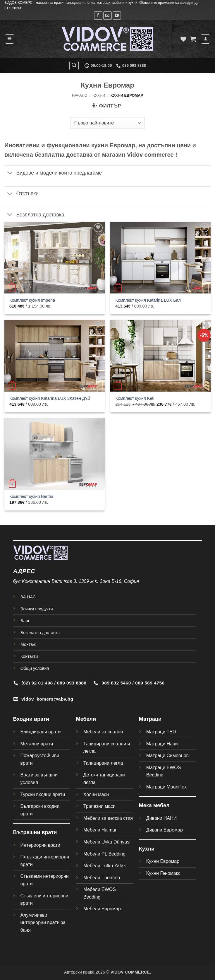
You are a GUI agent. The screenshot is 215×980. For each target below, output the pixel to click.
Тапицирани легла (103, 763)
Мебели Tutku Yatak (105, 866)
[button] (10, 39)
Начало (80, 95)
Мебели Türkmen (102, 878)
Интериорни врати (40, 845)
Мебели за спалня (103, 732)
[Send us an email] (107, 15)
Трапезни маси (99, 806)
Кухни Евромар (163, 861)
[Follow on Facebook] (98, 15)
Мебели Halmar (100, 830)
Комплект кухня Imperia (32, 300)
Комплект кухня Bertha (31, 496)
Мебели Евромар (102, 909)
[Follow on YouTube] (117, 15)
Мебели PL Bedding (104, 854)
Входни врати (31, 719)
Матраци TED (161, 732)
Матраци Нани (162, 744)
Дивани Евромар (165, 830)
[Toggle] (10, 174)
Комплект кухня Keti (135, 398)
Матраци (150, 719)
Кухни (99, 95)
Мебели (86, 719)
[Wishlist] (183, 39)
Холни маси (96, 794)
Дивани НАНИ (162, 818)
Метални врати (37, 744)
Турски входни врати (43, 794)
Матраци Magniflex (166, 787)
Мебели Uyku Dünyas (106, 842)
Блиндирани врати (41, 732)
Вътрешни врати (35, 832)
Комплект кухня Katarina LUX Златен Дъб (50, 398)
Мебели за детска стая (108, 818)
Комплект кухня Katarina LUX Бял (148, 300)
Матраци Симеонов (167, 756)
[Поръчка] (107, 123)
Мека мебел (154, 805)
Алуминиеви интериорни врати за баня (43, 923)
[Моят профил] (205, 39)
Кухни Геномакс (163, 873)
